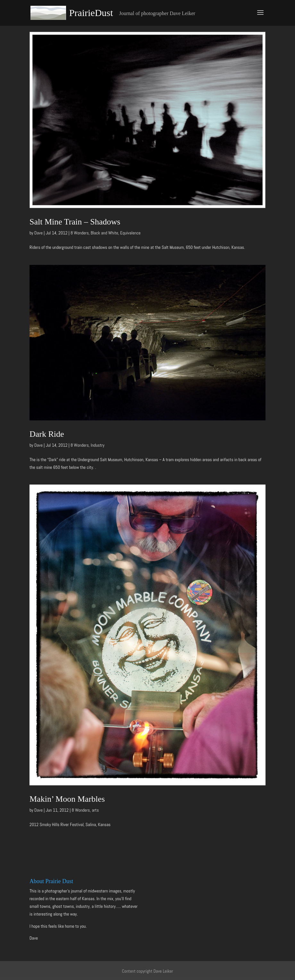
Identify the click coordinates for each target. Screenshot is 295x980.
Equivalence (131, 233)
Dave (38, 233)
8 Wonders (80, 233)
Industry (98, 445)
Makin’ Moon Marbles (67, 799)
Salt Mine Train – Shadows (75, 222)
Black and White (105, 233)
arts (95, 810)
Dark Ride (47, 434)
